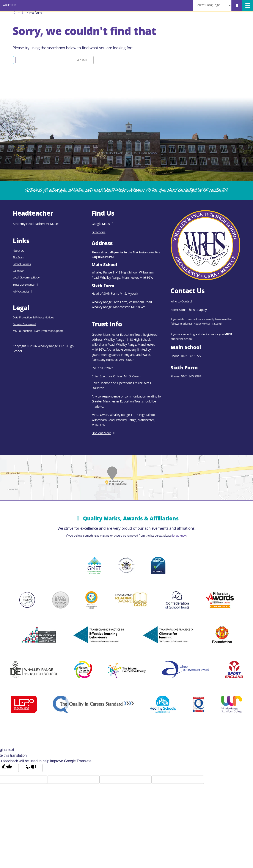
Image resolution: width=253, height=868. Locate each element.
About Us (18, 251)
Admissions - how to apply (189, 310)
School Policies (22, 265)
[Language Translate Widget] (212, 5)
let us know (179, 536)
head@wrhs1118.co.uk (208, 324)
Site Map (18, 258)
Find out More (101, 434)
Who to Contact (181, 302)
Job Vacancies (21, 292)
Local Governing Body (26, 278)
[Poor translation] (31, 768)
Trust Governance (24, 285)
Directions (99, 233)
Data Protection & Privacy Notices (33, 318)
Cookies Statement (24, 325)
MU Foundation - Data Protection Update (38, 331)
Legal (21, 309)
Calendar (18, 271)
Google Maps (101, 224)
